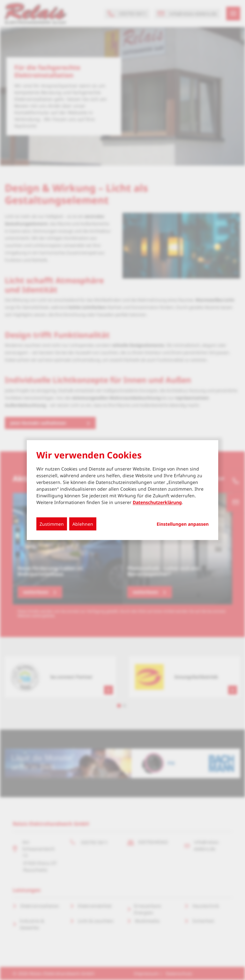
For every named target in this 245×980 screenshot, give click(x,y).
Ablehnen (83, 524)
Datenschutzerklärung (157, 502)
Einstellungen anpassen (183, 524)
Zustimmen (52, 524)
